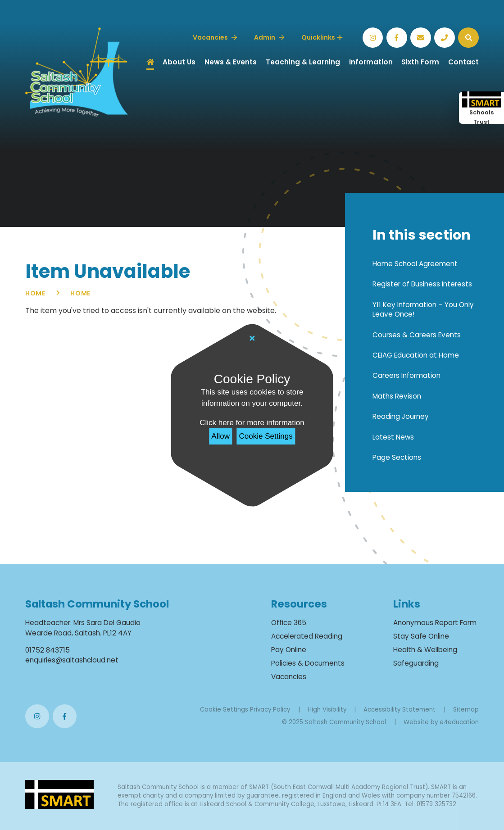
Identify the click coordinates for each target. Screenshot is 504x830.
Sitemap (466, 710)
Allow (220, 436)
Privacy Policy (270, 710)
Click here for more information (252, 423)
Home (35, 293)
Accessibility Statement (400, 710)
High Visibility (327, 710)
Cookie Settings (266, 436)
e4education (459, 722)
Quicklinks (322, 37)
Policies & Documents (308, 663)
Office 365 (289, 623)
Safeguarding (416, 663)
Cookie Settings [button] (224, 710)
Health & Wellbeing (425, 650)
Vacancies (289, 677)
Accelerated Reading (307, 636)
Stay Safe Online (421, 636)
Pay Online (289, 650)
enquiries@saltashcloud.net (72, 660)
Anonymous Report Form (435, 623)
